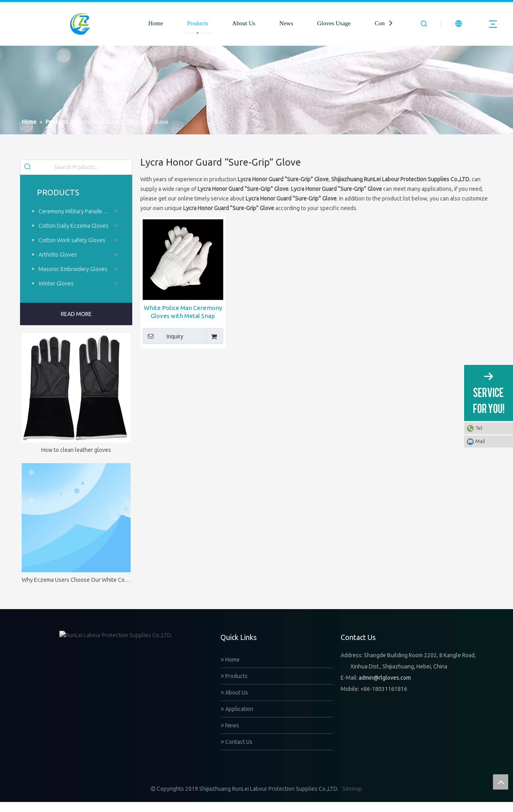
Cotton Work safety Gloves (72, 240)
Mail (480, 441)
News (286, 23)
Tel (479, 428)
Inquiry (163, 336)
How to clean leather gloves (76, 450)
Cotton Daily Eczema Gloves (74, 226)
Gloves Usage (334, 23)
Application (237, 709)
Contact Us (237, 742)
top (501, 782)
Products (198, 23)
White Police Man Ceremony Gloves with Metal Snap (183, 312)
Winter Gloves (56, 283)
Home (156, 23)
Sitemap (352, 799)
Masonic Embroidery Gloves (73, 269)
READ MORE (76, 314)
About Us (244, 23)
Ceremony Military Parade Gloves (79, 211)
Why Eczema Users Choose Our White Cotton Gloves (76, 580)
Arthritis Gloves (58, 255)
